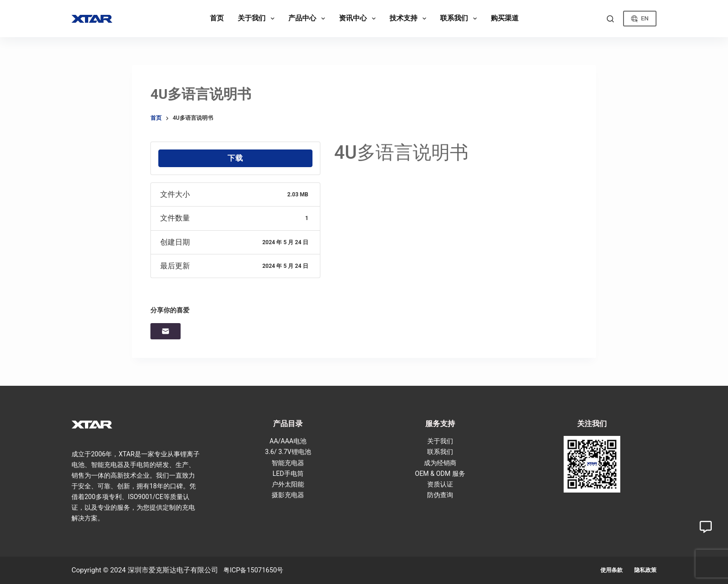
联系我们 (440, 452)
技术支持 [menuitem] (410, 19)
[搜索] (610, 19)
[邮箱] (166, 331)
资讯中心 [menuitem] (359, 19)
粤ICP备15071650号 (255, 570)
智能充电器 (288, 463)
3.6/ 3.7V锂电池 (288, 452)
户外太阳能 (288, 484)
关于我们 (440, 441)
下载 (235, 158)
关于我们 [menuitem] (258, 19)
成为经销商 (440, 463)
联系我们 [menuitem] (460, 19)
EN (640, 19)
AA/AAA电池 (288, 441)
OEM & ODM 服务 (440, 474)
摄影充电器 (288, 495)
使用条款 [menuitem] (611, 570)
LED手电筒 (288, 474)
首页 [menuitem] (217, 18)
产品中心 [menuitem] (309, 19)
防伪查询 (440, 495)
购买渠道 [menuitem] (505, 18)
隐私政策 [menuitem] (645, 570)
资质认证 (440, 484)
